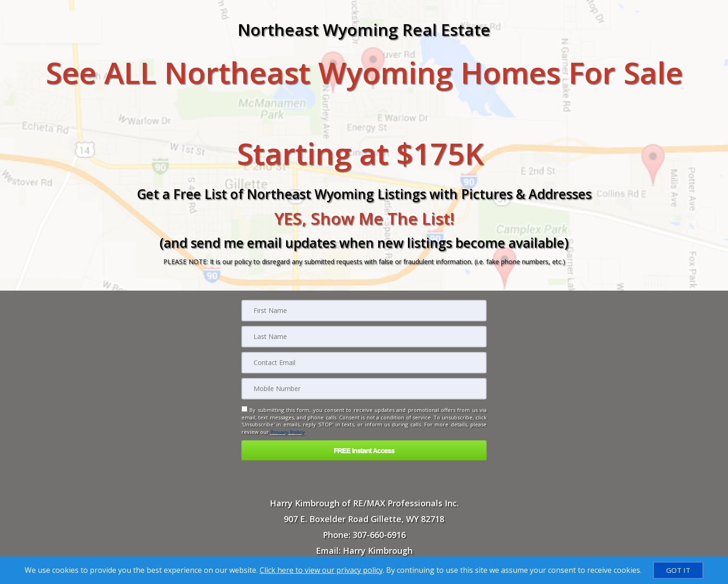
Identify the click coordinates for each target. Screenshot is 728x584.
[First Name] (364, 311)
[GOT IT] (678, 570)
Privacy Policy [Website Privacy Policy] (287, 432)
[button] (364, 450)
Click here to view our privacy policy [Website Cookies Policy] (321, 570)
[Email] (364, 363)
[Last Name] (364, 337)
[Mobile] (364, 389)
